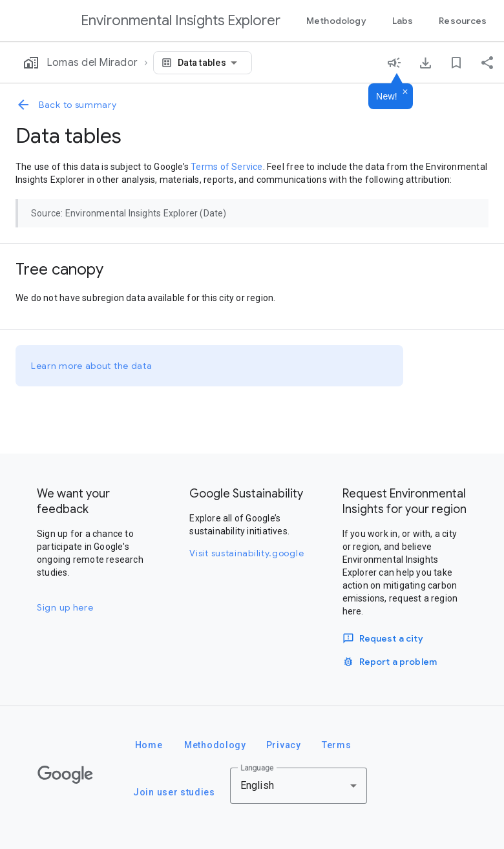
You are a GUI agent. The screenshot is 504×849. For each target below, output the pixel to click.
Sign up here (65, 607)
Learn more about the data (92, 366)
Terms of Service (226, 167)
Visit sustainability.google (247, 553)
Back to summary (66, 105)
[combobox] (210, 63)
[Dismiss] (405, 92)
